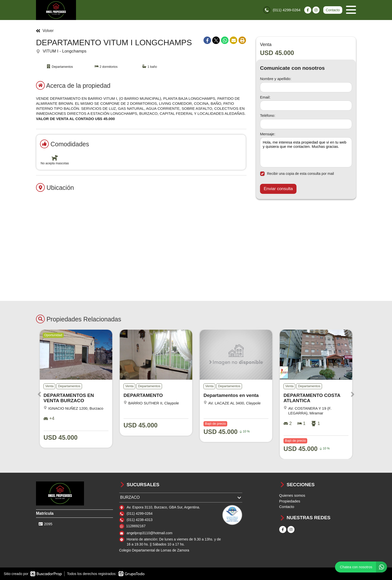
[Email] (306, 106)
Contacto (333, 10)
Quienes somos (292, 495)
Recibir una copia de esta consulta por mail (297, 174)
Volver (45, 31)
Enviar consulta (278, 189)
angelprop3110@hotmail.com (150, 533)
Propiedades (290, 501)
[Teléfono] (306, 124)
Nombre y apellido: (276, 79)
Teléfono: (268, 115)
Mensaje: (268, 134)
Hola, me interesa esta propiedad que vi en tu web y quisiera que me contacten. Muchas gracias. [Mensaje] (306, 152)
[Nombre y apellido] (306, 87)
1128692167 (136, 526)
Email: (265, 97)
